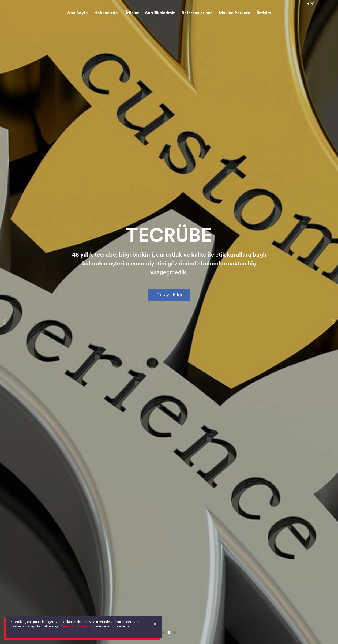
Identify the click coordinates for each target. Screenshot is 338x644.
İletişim (264, 13)
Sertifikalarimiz (160, 13)
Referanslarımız (197, 13)
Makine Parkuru (234, 13)
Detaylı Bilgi (169, 295)
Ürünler (132, 13)
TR (309, 4)
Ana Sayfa (78, 13)
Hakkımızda (106, 13)
